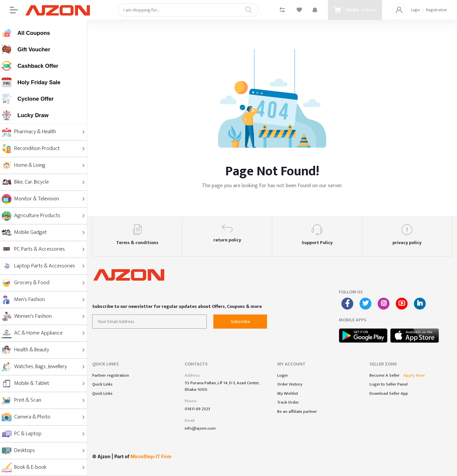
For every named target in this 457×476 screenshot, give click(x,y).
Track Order (288, 402)
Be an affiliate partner (297, 412)
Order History (290, 384)
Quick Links (102, 384)
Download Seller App (389, 393)
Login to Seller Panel (389, 384)
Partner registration (111, 375)
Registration (437, 10)
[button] (315, 10)
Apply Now (414, 375)
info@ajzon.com (200, 428)
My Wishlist (288, 393)
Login (416, 10)
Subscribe (240, 322)
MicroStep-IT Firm (151, 456)
